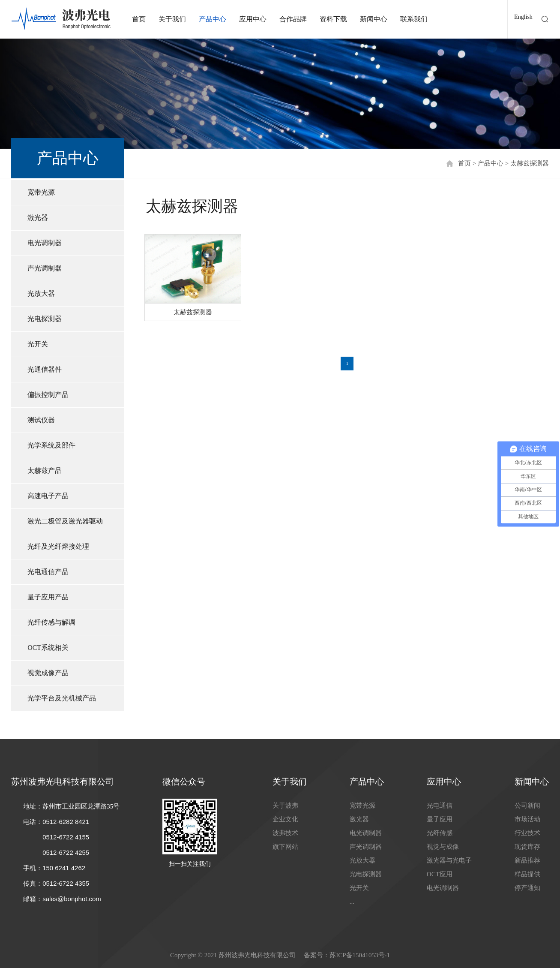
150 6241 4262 (64, 868)
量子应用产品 (48, 597)
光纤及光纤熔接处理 (58, 546)
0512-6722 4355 (66, 883)
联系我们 (414, 19)
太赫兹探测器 (530, 163)
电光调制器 (45, 243)
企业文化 (285, 819)
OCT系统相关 (48, 648)
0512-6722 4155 (66, 837)
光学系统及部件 (51, 445)
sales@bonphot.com (72, 899)
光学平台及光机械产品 (62, 698)
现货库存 (527, 847)
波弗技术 (285, 833)
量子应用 (440, 819)
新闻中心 (374, 19)
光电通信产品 (48, 572)
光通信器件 (45, 369)
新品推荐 (527, 860)
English (523, 17)
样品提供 (527, 874)
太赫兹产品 (45, 470)
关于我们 (172, 19)
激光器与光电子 (449, 860)
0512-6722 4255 (66, 852)
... (352, 902)
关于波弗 (285, 806)
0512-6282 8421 (66, 822)
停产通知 (527, 888)
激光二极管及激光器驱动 (65, 521)
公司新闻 (527, 806)
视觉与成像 (443, 847)
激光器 (38, 218)
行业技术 (527, 833)
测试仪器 (41, 420)
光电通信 (440, 806)
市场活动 (527, 819)
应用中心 (253, 19)
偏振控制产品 (48, 395)
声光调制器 (45, 268)
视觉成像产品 (48, 673)
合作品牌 (293, 19)
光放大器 (41, 293)
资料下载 (333, 19)
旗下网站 (285, 847)
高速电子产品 (48, 496)
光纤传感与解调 (51, 622)
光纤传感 (440, 833)
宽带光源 (41, 192)
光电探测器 (45, 319)
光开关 (38, 344)
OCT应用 (440, 874)
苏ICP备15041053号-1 (360, 955)
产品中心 (213, 19)
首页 (139, 19)
